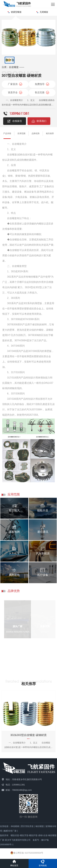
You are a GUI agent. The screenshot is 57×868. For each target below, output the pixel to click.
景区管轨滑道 (27, 826)
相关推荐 (50, 133)
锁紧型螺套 (15, 12)
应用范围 (21, 133)
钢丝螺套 (40, 826)
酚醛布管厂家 (10, 831)
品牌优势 (36, 133)
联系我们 (39, 121)
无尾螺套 (42, 12)
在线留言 (15, 121)
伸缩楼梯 (15, 826)
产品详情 (7, 133)
